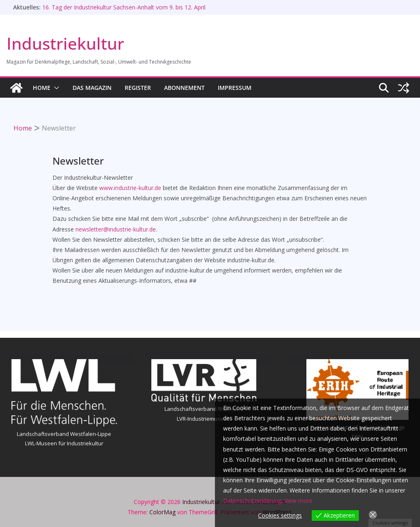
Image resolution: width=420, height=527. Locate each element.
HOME (42, 88)
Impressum (235, 88)
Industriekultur (65, 43)
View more (298, 501)
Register (138, 88)
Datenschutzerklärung (252, 501)
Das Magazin (92, 88)
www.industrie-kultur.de (130, 188)
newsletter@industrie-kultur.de (116, 229)
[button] (55, 88)
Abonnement (184, 88)
